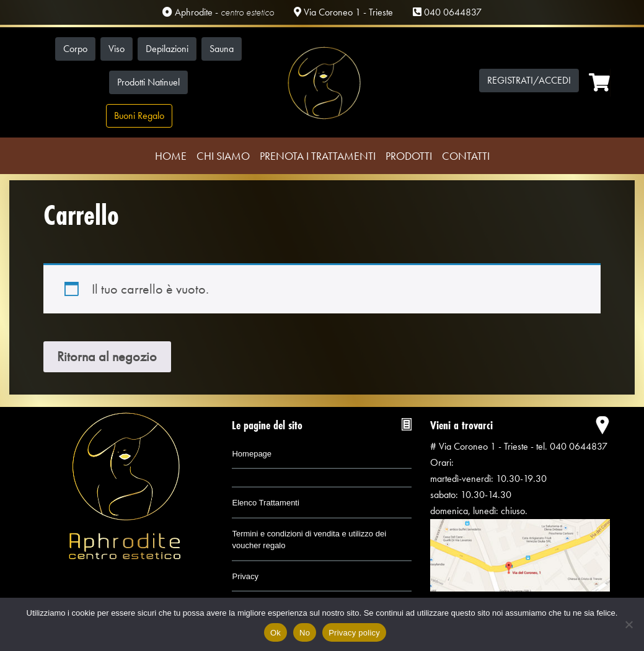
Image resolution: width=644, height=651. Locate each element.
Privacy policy (354, 633)
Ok (276, 633)
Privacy (245, 576)
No (305, 633)
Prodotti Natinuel (148, 82)
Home (171, 156)
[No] (629, 624)
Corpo (75, 49)
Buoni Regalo (139, 116)
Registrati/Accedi (529, 80)
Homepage (252, 454)
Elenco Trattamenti (265, 503)
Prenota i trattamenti (318, 156)
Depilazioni (167, 49)
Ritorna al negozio (107, 356)
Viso (117, 49)
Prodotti (409, 156)
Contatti (466, 156)
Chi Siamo (223, 156)
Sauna (222, 49)
